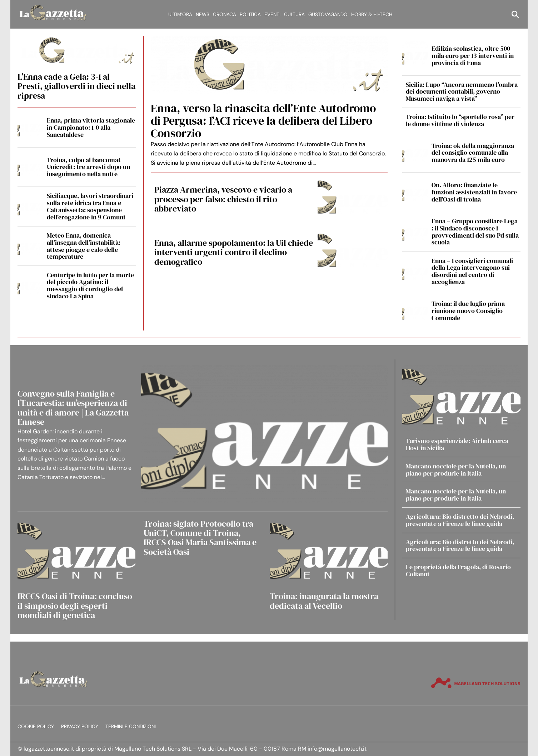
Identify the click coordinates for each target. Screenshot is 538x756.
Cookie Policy (36, 727)
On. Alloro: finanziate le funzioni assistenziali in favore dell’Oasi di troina (474, 192)
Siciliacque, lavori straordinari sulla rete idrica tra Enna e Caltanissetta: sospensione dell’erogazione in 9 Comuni (90, 206)
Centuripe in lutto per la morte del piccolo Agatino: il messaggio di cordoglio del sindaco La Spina (90, 285)
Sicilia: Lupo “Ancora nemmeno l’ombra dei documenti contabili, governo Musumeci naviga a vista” (462, 92)
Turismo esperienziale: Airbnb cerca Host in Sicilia (457, 444)
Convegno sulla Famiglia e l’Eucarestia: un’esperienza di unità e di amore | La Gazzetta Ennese (73, 408)
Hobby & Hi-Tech (372, 14)
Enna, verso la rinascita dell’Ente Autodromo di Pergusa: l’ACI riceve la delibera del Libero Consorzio (263, 121)
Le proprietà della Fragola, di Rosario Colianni (458, 570)
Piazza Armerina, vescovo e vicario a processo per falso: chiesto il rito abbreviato (223, 199)
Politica (250, 14)
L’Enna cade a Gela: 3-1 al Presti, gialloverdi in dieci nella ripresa (76, 86)
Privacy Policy (80, 727)
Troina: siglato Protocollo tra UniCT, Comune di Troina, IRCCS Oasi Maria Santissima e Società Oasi (200, 538)
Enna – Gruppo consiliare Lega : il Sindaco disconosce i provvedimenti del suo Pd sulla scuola (475, 232)
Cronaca (225, 14)
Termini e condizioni (131, 727)
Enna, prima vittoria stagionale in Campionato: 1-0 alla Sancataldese (91, 127)
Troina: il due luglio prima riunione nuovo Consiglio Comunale (468, 311)
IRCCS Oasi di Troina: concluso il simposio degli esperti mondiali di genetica (75, 606)
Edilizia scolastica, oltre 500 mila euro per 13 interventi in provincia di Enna (473, 56)
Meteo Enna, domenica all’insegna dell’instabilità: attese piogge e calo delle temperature (84, 246)
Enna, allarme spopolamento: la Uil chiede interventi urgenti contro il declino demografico (234, 252)
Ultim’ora (180, 14)
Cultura (294, 14)
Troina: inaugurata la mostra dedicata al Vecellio (324, 601)
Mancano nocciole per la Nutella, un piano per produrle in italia (456, 470)
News (203, 14)
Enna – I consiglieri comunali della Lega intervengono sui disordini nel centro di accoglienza (472, 271)
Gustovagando (328, 14)
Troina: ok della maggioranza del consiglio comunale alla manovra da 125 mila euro (473, 153)
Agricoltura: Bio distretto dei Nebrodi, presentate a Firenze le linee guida (460, 520)
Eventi (272, 14)
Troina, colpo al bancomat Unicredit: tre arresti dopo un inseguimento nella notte (88, 167)
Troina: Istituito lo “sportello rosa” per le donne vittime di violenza (460, 120)
